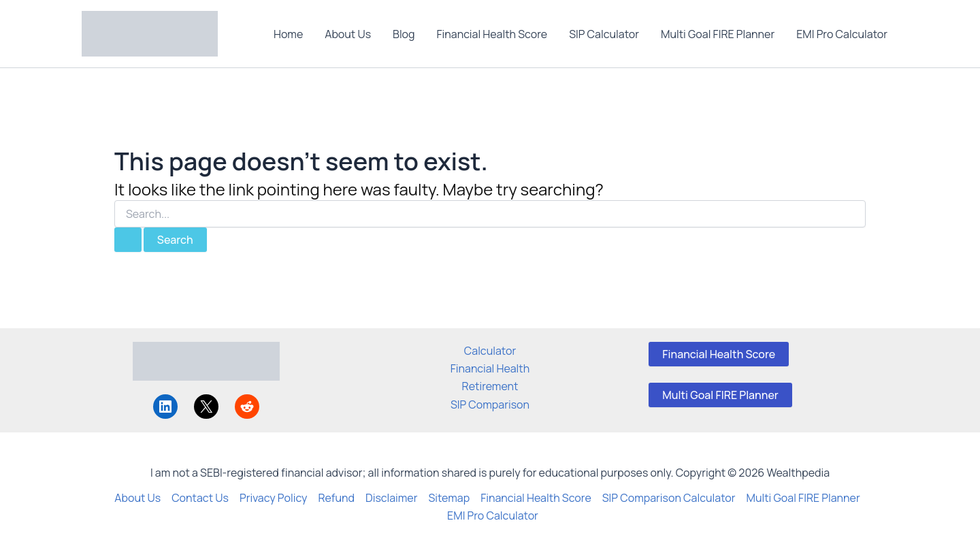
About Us (348, 34)
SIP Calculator (604, 34)
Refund (336, 498)
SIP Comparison (490, 405)
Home (288, 34)
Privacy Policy (273, 498)
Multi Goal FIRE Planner (718, 34)
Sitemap (449, 498)
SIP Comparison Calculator (669, 498)
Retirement (490, 386)
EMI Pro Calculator (842, 34)
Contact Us (200, 498)
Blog (404, 34)
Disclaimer (392, 498)
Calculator (490, 351)
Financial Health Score (492, 34)
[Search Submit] (128, 240)
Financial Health (490, 368)
